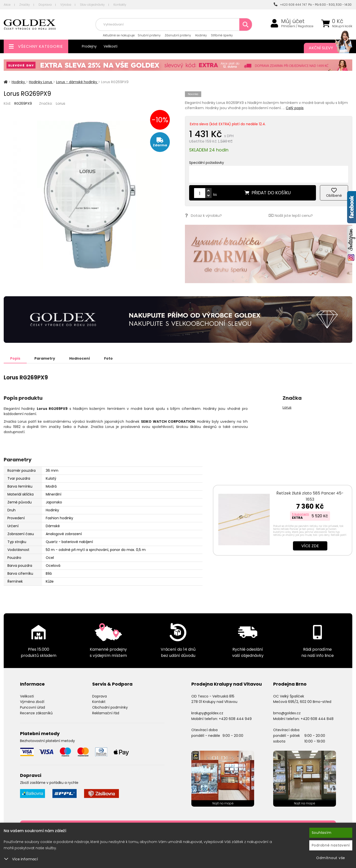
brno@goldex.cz (287, 713)
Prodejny (89, 46)
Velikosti (111, 46)
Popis (15, 358)
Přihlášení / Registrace (297, 26)
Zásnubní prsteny (178, 35)
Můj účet (293, 21)
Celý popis (295, 108)
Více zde (310, 546)
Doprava (45, 5)
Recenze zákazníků (36, 713)
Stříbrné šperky (222, 35)
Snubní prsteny (149, 35)
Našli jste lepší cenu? (291, 215)
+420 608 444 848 (317, 719)
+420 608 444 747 (290, 5)
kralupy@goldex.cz (207, 713)
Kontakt (99, 702)
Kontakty (120, 5)
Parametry (45, 358)
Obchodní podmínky (110, 707)
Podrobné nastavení (331, 845)
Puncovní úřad (33, 707)
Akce (7, 5)
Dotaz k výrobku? (203, 215)
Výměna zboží (32, 702)
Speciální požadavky (207, 163)
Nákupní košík (342, 26)
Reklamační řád (106, 713)
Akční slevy (326, 48)
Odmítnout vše (331, 858)
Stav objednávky (92, 5)
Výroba (66, 5)
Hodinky (201, 35)
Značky (25, 5)
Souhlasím (322, 833)
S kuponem (300, 514)
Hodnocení (80, 358)
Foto (108, 358)
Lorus (61, 103)
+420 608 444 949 (235, 719)
